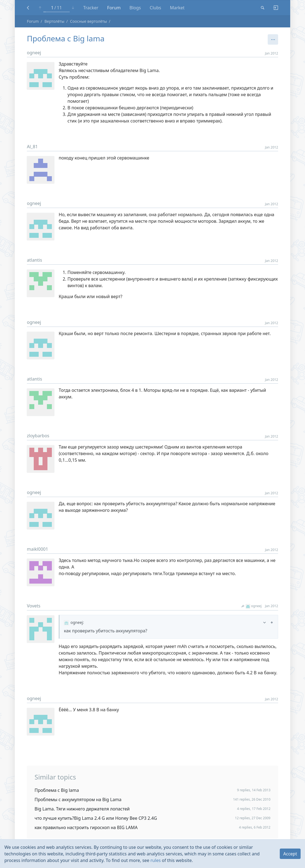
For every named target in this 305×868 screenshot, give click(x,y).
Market (177, 8)
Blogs (135, 8)
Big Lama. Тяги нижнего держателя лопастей (82, 809)
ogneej (34, 53)
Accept (290, 854)
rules (156, 860)
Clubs (156, 8)
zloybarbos (38, 436)
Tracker (91, 8)
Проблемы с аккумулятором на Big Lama (78, 800)
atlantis (34, 260)
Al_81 (32, 147)
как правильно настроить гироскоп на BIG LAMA (86, 827)
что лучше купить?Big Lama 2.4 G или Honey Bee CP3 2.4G (96, 818)
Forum (114, 8)
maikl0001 (37, 549)
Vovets (34, 606)
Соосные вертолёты (88, 21)
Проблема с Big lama (57, 790)
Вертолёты (54, 21)
